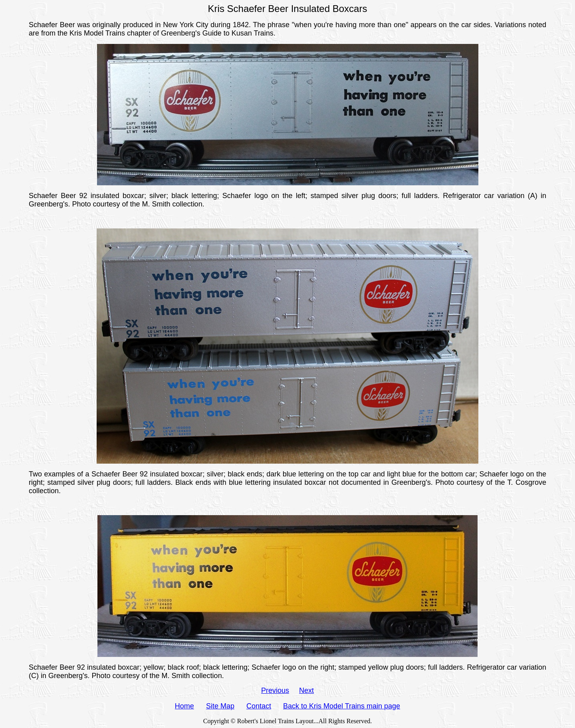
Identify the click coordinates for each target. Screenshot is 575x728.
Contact (259, 706)
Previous (275, 690)
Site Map (220, 706)
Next (306, 690)
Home (184, 706)
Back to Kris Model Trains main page (342, 706)
